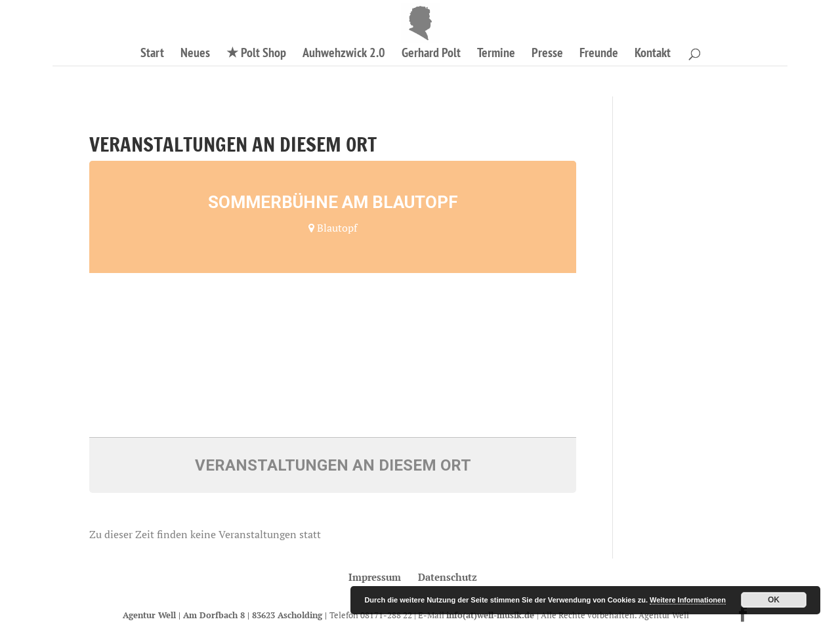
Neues (195, 54)
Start (152, 54)
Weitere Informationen (688, 600)
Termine (496, 54)
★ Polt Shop (256, 54)
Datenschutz (448, 577)
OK (774, 600)
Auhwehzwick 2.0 (344, 54)
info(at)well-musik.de (492, 615)
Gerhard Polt (431, 54)
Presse (547, 54)
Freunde (599, 54)
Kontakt (653, 54)
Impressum (375, 577)
